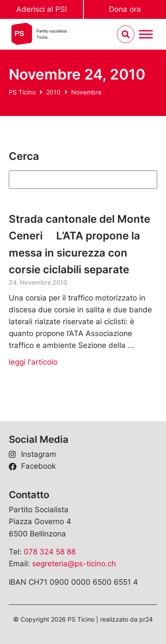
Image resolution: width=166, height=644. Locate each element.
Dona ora (125, 9)
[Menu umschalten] (146, 34)
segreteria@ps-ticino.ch (74, 564)
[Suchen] (83, 180)
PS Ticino (22, 92)
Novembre (86, 92)
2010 (53, 92)
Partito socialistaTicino (52, 34)
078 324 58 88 (50, 552)
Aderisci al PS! (42, 9)
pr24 (146, 619)
